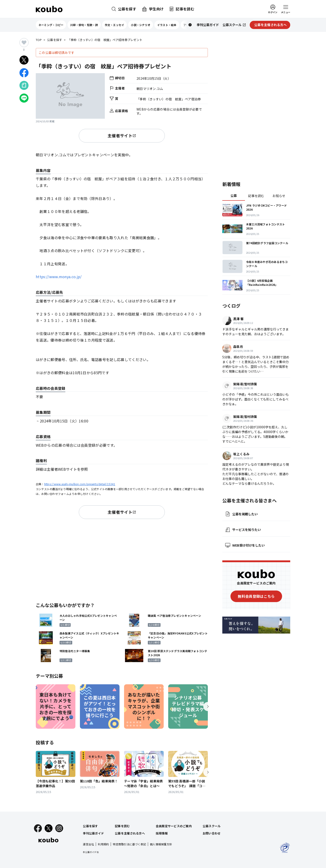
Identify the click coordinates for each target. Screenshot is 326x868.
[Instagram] (59, 828)
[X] (49, 828)
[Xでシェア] (24, 60)
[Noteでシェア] (24, 85)
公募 (234, 195)
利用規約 (103, 844)
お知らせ (279, 196)
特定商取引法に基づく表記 (129, 844)
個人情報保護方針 (161, 844)
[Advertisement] (122, 560)
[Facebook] (38, 828)
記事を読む (256, 196)
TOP (39, 40)
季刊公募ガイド (93, 833)
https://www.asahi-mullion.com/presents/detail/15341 (80, 484)
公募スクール (212, 826)
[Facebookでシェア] (24, 73)
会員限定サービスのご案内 (174, 826)
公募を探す (55, 40)
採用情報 (162, 833)
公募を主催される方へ (130, 833)
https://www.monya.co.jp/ (59, 277)
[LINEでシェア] (24, 98)
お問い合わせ (212, 833)
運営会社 (88, 844)
